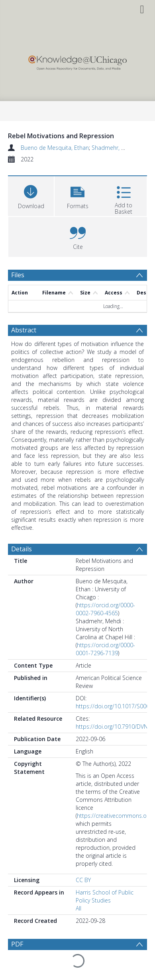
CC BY (83, 880)
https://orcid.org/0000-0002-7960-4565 (105, 609)
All (78, 908)
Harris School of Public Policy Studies (105, 896)
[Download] (31, 195)
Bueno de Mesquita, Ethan (55, 148)
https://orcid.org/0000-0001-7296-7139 (105, 649)
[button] (77, 195)
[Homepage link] (78, 61)
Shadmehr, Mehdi (114, 148)
